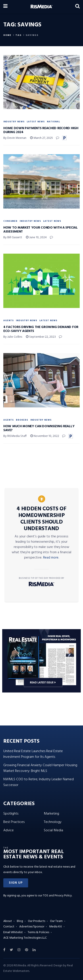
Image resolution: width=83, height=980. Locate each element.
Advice (9, 830)
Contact (9, 927)
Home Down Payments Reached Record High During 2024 (41, 130)
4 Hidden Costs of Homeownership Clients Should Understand (41, 519)
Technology (53, 822)
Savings (32, 35)
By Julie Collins (13, 337)
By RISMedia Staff (15, 436)
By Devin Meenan (15, 138)
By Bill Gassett (13, 237)
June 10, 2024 (36, 237)
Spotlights (11, 814)
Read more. (51, 558)
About (8, 921)
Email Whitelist (13, 932)
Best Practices (14, 822)
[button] (16, 883)
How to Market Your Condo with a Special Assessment (40, 230)
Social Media (53, 830)
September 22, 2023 (41, 337)
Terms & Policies (38, 932)
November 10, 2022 (45, 436)
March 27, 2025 (41, 138)
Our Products (37, 921)
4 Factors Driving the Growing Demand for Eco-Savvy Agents (41, 329)
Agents (9, 321)
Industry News (14, 122)
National (53, 122)
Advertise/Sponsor (32, 927)
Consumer (10, 221)
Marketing (51, 814)
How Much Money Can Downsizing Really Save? (39, 428)
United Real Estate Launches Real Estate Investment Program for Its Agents (33, 754)
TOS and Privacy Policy (57, 896)
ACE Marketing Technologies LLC (25, 938)
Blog (20, 921)
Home (7, 35)
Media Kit (56, 927)
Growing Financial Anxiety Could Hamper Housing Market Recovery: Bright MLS (40, 768)
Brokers (22, 420)
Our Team (56, 921)
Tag (19, 35)
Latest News (36, 122)
